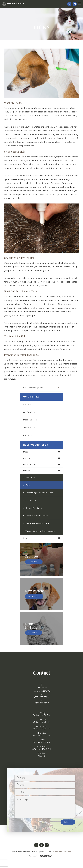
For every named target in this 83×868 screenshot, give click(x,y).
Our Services (29, 412)
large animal (29, 464)
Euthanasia (31, 500)
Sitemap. (68, 852)
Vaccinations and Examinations (40, 531)
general (27, 458)
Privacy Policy (57, 852)
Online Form (33, 596)
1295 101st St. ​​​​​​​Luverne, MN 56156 (41, 689)
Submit (67, 822)
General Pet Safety (34, 508)
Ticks (28, 485)
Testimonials (29, 427)
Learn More (33, 562)
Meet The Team (30, 420)
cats (25, 538)
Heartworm (31, 477)
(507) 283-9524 (41, 697)
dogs (26, 452)
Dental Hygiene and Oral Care (39, 493)
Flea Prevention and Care (37, 523)
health (26, 471)
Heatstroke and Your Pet (37, 516)
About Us (28, 405)
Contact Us (28, 435)
